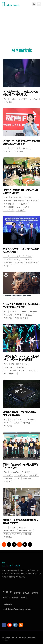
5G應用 (8, 201)
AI (6, 99)
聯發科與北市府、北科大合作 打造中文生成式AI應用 (21, 250)
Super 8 (34, 312)
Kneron (32, 420)
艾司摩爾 (9, 102)
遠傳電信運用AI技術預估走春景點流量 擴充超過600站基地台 (21, 142)
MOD (22, 370)
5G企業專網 (16, 197)
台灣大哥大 (9, 210)
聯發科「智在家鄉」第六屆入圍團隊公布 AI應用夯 (20, 466)
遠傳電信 (20, 151)
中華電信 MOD (11, 374)
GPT (13, 420)
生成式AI (35, 99)
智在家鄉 (9, 475)
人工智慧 (24, 99)
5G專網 (28, 197)
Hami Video (9, 367)
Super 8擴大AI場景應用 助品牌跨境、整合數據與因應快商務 (21, 306)
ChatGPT (15, 312)
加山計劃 (26, 148)
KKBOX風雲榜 (11, 370)
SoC (7, 423)
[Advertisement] (21, 29)
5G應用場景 (20, 201)
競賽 (18, 478)
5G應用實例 (33, 201)
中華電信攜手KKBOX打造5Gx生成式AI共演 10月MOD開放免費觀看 (21, 358)
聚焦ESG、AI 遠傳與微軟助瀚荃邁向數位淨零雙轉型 (20, 522)
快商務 (19, 315)
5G (6, 197)
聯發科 (8, 266)
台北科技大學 (28, 259)
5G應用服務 (10, 204)
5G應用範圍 (10, 207)
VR (26, 207)
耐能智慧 (9, 426)
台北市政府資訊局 (12, 259)
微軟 (7, 534)
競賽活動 (27, 478)
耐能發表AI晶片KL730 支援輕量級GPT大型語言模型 (19, 414)
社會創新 (9, 478)
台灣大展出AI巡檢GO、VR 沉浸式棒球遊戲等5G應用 (20, 191)
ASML (14, 99)
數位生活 (9, 151)
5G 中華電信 (17, 364)
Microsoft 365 (10, 531)
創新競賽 (27, 472)
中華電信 (32, 370)
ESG (13, 527)
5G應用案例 (23, 204)
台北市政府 (27, 256)
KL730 (22, 420)
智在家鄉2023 (21, 475)
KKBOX (21, 367)
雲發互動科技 (21, 318)
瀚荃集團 (27, 534)
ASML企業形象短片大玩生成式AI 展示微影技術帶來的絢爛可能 (21, 93)
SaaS (25, 312)
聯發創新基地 (32, 263)
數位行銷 (9, 318)
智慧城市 (21, 210)
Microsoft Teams (26, 531)
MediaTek (15, 472)
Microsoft (23, 527)
